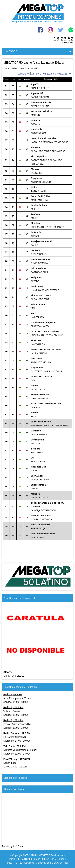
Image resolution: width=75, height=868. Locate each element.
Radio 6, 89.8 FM (13, 694)
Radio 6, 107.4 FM (13, 720)
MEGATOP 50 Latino (53, 859)
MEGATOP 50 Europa (29, 859)
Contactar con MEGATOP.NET (52, 863)
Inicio (12, 859)
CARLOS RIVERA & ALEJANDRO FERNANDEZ (46, 160)
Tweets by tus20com (13, 846)
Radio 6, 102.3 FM (13, 707)
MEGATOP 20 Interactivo (21, 863)
